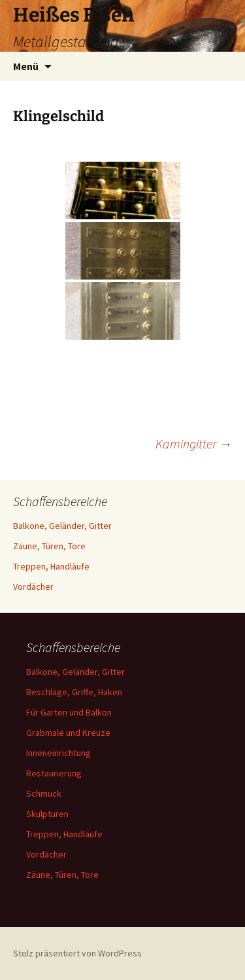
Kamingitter (194, 444)
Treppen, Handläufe (51, 566)
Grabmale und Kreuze (68, 733)
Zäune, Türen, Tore (49, 546)
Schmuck (44, 793)
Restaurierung (54, 773)
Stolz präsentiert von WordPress (77, 953)
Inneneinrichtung (58, 753)
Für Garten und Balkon (69, 712)
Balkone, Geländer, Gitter (62, 526)
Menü (26, 66)
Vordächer (33, 587)
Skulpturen (47, 814)
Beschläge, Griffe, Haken (74, 692)
